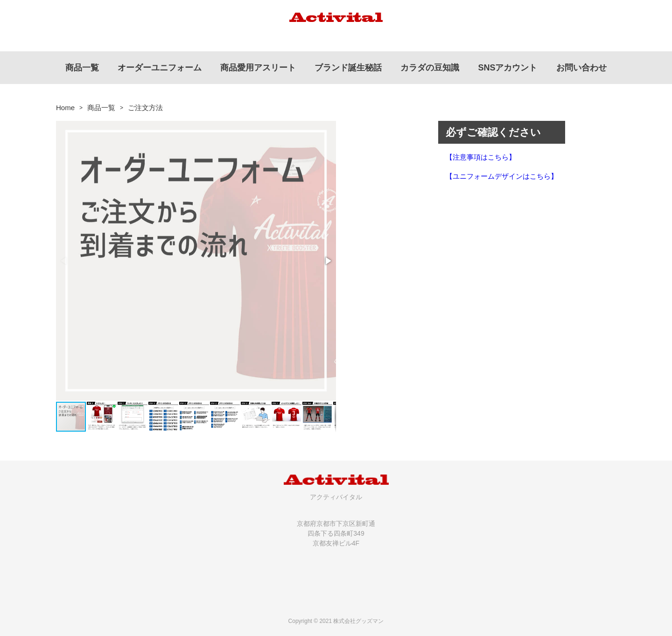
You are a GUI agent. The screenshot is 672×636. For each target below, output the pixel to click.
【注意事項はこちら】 (481, 157)
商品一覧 (101, 108)
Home (65, 108)
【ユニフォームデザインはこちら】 (502, 176)
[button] (328, 261)
